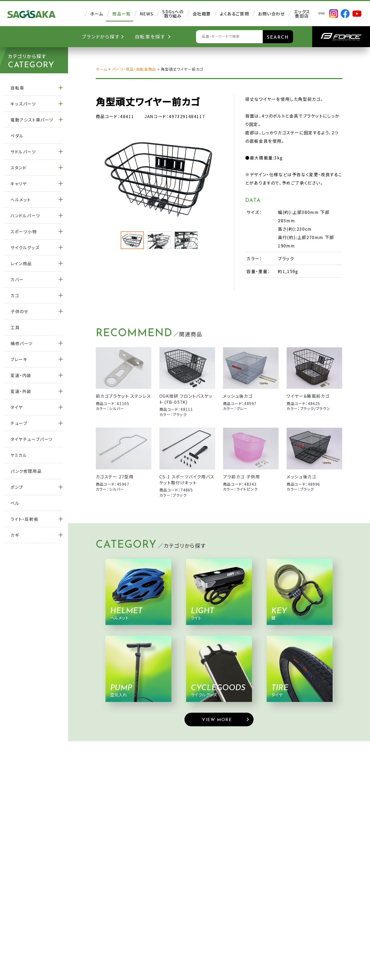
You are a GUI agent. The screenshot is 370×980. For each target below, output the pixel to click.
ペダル (17, 136)
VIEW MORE (217, 720)
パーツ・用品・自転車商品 (134, 69)
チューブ (19, 423)
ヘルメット (21, 200)
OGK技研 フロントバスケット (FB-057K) (186, 399)
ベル (15, 503)
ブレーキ (19, 359)
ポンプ (17, 487)
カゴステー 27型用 (115, 477)
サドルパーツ (23, 152)
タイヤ (17, 407)
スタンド (18, 168)
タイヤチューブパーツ (32, 439)
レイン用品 (21, 263)
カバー (17, 279)
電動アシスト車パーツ (32, 120)
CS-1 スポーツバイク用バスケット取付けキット (187, 479)
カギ (15, 535)
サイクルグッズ (25, 247)
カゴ (15, 295)
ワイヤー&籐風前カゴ (308, 396)
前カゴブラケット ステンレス (123, 396)
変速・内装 (21, 375)
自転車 (17, 88)
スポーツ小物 (24, 231)
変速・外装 (21, 391)
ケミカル (19, 455)
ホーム (102, 69)
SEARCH (278, 38)
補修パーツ (22, 343)
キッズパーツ (23, 104)
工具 (15, 327)
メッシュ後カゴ (238, 396)
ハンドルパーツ (25, 215)
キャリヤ (19, 184)
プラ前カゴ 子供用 (241, 477)
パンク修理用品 (26, 471)
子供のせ (19, 311)
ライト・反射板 (24, 519)
